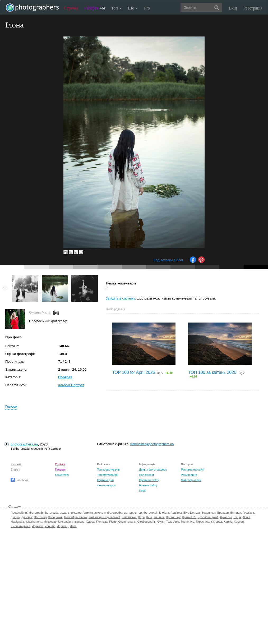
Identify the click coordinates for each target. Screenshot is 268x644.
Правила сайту (149, 480)
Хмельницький (20, 526)
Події (142, 491)
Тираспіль (203, 522)
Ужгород (216, 522)
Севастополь (127, 522)
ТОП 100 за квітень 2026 (212, 372)
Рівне (113, 522)
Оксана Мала (40, 312)
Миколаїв (64, 522)
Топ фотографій (108, 475)
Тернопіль (188, 522)
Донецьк (27, 517)
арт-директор (133, 513)
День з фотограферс (153, 470)
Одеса (90, 522)
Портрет (65, 377)
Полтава (102, 522)
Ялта (73, 526)
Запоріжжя (55, 517)
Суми (161, 522)
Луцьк (237, 517)
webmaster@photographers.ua (152, 444)
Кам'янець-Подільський (104, 517)
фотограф (51, 513)
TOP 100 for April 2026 (133, 372)
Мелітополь (34, 522)
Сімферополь (147, 522)
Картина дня (105, 480)
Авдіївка (176, 513)
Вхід (233, 8)
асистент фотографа (108, 513)
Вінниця (236, 513)
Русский (16, 464)
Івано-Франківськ (76, 517)
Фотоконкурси (106, 485)
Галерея (95, 8)
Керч (141, 517)
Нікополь (78, 522)
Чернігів (50, 526)
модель (65, 513)
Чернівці (63, 526)
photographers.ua (24, 444)
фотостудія (151, 513)
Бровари (223, 513)
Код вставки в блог (168, 260)
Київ (149, 517)
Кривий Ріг (189, 517)
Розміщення (189, 475)
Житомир (40, 517)
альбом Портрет (71, 385)
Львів (246, 517)
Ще (133, 8)
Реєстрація (253, 8)
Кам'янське (129, 517)
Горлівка (248, 513)
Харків (228, 522)
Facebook (19, 480)
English (15, 470)
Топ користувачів (108, 470)
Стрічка (71, 8)
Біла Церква (192, 513)
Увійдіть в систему (120, 298)
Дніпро (15, 517)
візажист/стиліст (82, 513)
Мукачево (50, 522)
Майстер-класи (191, 480)
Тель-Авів (172, 522)
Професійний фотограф (27, 513)
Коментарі (62, 475)
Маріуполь (18, 522)
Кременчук (173, 517)
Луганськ (226, 517)
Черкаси (37, 526)
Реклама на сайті (192, 470)
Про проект (147, 475)
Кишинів (159, 517)
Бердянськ (209, 513)
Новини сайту (148, 485)
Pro (147, 8)
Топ (116, 8)
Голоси (11, 406)
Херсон (239, 522)
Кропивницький (208, 517)
